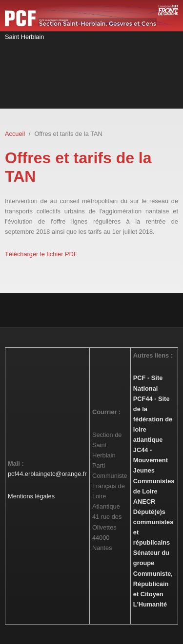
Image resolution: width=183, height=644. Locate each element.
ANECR (144, 502)
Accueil (15, 134)
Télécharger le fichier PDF (41, 254)
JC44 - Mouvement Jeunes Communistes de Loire (154, 470)
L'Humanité (150, 604)
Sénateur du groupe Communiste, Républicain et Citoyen (153, 573)
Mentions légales (31, 496)
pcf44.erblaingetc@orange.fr (47, 474)
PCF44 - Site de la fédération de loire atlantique (153, 419)
